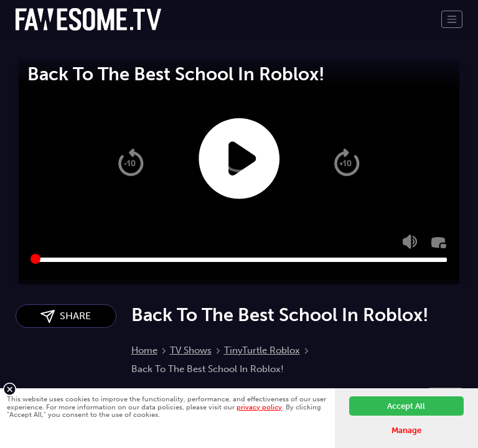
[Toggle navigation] (452, 19)
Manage (406, 430)
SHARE (66, 316)
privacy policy (259, 407)
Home (144, 350)
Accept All (406, 406)
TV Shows (191, 350)
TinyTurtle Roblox (262, 350)
